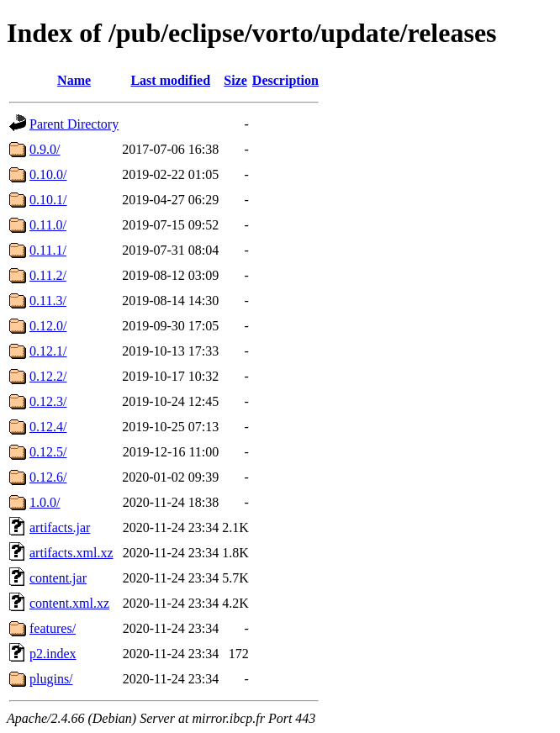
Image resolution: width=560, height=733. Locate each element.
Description (285, 80)
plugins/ (51, 679)
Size (235, 80)
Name (74, 80)
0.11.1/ (48, 250)
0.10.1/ (48, 200)
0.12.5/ (48, 452)
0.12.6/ (48, 477)
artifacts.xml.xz (71, 553)
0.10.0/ (48, 174)
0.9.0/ (45, 149)
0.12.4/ (48, 427)
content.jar (58, 578)
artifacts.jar (60, 527)
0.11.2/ (48, 275)
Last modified (170, 80)
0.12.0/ (48, 326)
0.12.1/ (48, 351)
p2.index (53, 654)
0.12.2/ (48, 376)
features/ (53, 628)
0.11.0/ (48, 225)
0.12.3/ (48, 401)
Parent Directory (74, 124)
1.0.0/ (45, 502)
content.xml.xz (69, 603)
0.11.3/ (48, 301)
